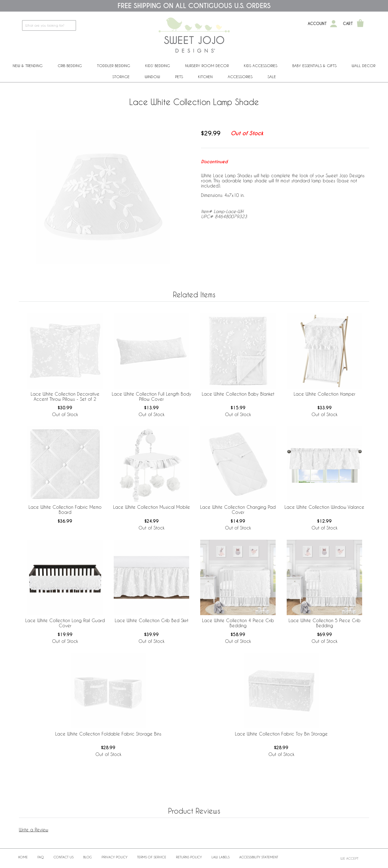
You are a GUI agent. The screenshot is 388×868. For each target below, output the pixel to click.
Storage (121, 77)
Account (317, 24)
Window (152, 77)
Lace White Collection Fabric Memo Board (65, 510)
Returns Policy (189, 857)
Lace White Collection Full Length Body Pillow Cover (152, 396)
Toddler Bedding (114, 66)
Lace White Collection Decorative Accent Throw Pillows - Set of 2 (65, 396)
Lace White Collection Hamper (325, 394)
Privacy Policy (115, 857)
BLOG (88, 857)
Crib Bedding (70, 66)
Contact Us (64, 857)
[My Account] (334, 24)
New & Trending (28, 66)
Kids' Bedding (158, 66)
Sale (272, 77)
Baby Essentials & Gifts (314, 66)
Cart (348, 24)
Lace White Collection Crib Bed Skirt (152, 620)
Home (23, 857)
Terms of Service (152, 857)
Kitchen (205, 77)
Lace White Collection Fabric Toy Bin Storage (281, 734)
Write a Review (34, 830)
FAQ (41, 857)
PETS (179, 77)
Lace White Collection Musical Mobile (152, 507)
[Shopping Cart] (360, 24)
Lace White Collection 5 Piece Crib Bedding (325, 623)
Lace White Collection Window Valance (324, 507)
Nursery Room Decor (207, 66)
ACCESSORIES (240, 77)
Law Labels (221, 857)
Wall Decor (363, 66)
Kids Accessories (261, 66)
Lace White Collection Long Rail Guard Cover (65, 623)
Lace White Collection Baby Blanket (238, 394)
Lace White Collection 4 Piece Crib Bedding (238, 623)
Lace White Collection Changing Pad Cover (238, 510)
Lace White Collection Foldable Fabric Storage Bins (108, 734)
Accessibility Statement (259, 857)
